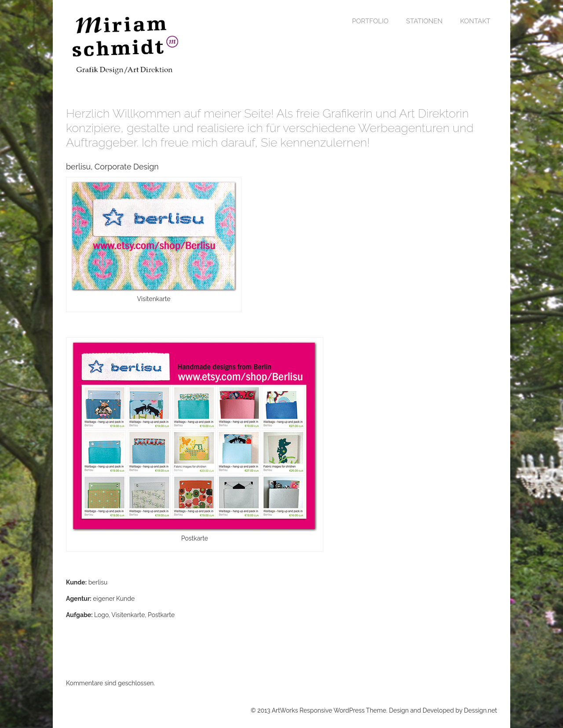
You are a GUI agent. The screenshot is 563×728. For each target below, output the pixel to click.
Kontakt (475, 21)
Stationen (424, 21)
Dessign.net (481, 710)
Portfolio (370, 21)
